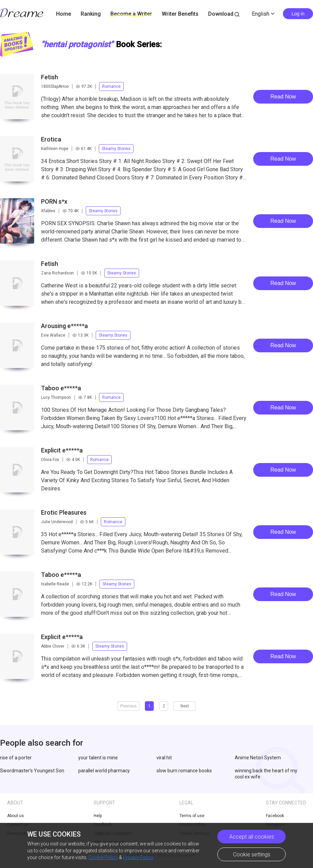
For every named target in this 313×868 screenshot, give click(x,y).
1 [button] (149, 706)
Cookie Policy (103, 857)
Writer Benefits (180, 14)
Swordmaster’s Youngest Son (32, 771)
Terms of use (192, 816)
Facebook (275, 816)
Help (98, 816)
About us (16, 816)
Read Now (283, 97)
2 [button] (164, 706)
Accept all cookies (252, 837)
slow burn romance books (184, 771)
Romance (111, 86)
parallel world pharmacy (104, 771)
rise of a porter (16, 758)
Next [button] (185, 706)
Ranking (91, 14)
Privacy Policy (138, 857)
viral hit (164, 758)
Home (64, 14)
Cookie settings (252, 855)
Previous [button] (128, 706)
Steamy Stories (116, 149)
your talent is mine (98, 758)
